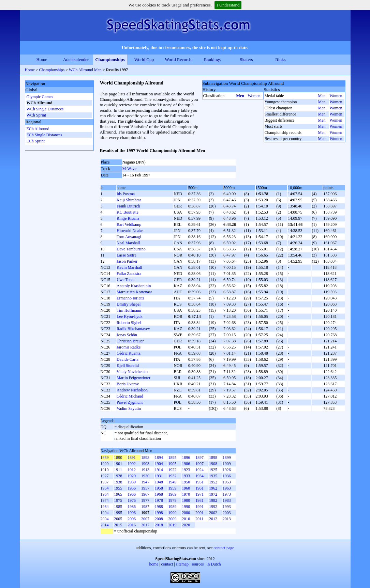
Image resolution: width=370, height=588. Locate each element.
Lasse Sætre (127, 255)
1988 (159, 507)
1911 (118, 470)
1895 (172, 458)
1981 (199, 500)
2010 (186, 519)
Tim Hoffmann (129, 310)
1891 (132, 458)
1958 (159, 488)
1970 (186, 494)
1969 (172, 494)
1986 (132, 507)
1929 (132, 476)
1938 (118, 482)
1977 (145, 500)
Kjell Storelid (128, 366)
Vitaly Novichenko (132, 372)
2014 (105, 525)
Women (254, 96)
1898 (213, 458)
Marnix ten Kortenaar (134, 292)
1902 (132, 464)
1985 (118, 507)
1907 (199, 464)
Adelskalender (76, 59)
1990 (186, 507)
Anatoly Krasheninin (134, 286)
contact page (224, 548)
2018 (159, 525)
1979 (172, 500)
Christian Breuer (130, 341)
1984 (105, 507)
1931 (159, 476)
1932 (172, 476)
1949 (172, 482)
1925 (213, 470)
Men (240, 96)
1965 (118, 494)
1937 (105, 482)
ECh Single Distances (45, 135)
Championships (110, 59)
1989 (172, 507)
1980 (186, 500)
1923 (186, 470)
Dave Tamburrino (131, 249)
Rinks (280, 59)
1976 (132, 500)
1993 (227, 507)
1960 (186, 488)
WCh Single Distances (45, 109)
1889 (105, 458)
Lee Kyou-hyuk (130, 316)
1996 (132, 513)
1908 (213, 464)
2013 (227, 519)
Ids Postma (126, 194)
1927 (105, 476)
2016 (132, 525)
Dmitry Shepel (129, 304)
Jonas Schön (127, 335)
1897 (199, 458)
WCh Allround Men (85, 70)
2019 (172, 525)
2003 (227, 513)
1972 (213, 494)
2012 (213, 519)
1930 (145, 476)
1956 (132, 488)
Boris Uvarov (128, 384)
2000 (186, 513)
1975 (118, 500)
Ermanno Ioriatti (130, 298)
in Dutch (214, 564)
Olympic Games (40, 97)
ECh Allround (38, 129)
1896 (186, 458)
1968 (159, 494)
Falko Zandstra (129, 274)
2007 (145, 519)
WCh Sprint (36, 115)
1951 (199, 482)
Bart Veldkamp (129, 225)
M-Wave (130, 169)
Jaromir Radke (129, 347)
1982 (213, 500)
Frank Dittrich (128, 206)
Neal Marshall (128, 243)
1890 (118, 458)
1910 (105, 470)
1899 (227, 458)
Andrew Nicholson (132, 390)
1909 (227, 464)
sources (197, 564)
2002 (213, 513)
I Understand (228, 5)
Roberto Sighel (129, 323)
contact (167, 564)
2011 (199, 519)
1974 (105, 500)
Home (42, 59)
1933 (186, 476)
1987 (145, 507)
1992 (213, 507)
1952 (213, 482)
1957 (145, 488)
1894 (159, 458)
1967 (145, 494)
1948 (159, 482)
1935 (213, 476)
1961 (199, 488)
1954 (105, 488)
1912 (132, 470)
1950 (186, 482)
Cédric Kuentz (129, 353)
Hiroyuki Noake (130, 231)
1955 (118, 488)
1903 (145, 464)
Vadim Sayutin (129, 408)
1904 (159, 464)
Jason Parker (127, 261)
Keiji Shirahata (129, 200)
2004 (105, 519)
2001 (199, 513)
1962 (213, 488)
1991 (199, 507)
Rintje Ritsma (128, 218)
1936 (227, 476)
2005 (118, 519)
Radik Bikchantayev (133, 329)
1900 (105, 464)
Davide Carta (128, 359)
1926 (227, 470)
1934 (199, 476)
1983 (227, 500)
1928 (118, 476)
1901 (118, 464)
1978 (159, 500)
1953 (227, 482)
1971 (199, 494)
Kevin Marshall (129, 267)
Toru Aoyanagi (129, 237)
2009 (172, 519)
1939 (132, 482)
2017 (145, 525)
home (154, 564)
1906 (186, 464)
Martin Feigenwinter (134, 378)
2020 (186, 525)
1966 (132, 494)
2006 (132, 519)
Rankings (212, 59)
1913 (145, 470)
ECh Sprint (36, 141)
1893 (145, 458)
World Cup (144, 59)
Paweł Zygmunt (130, 402)
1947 (145, 482)
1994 (105, 513)
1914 (159, 470)
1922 (172, 470)
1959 (172, 488)
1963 (227, 488)
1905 (172, 464)
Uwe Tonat (126, 280)
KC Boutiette (128, 212)
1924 (199, 470)
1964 (105, 494)
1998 (159, 513)
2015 (118, 525)
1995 (118, 513)
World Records (178, 59)
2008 (159, 519)
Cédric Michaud (130, 396)
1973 (227, 494)
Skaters (246, 59)
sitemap (182, 564)
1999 (172, 513)
